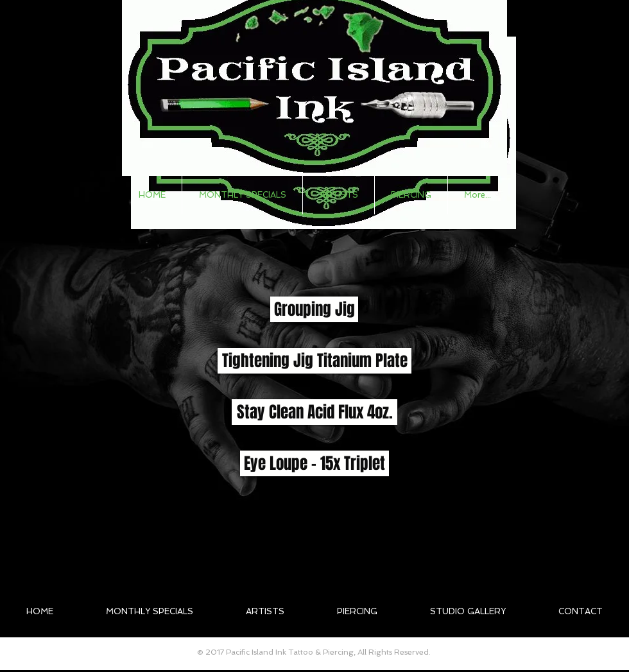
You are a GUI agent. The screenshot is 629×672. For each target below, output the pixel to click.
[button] (339, 195)
